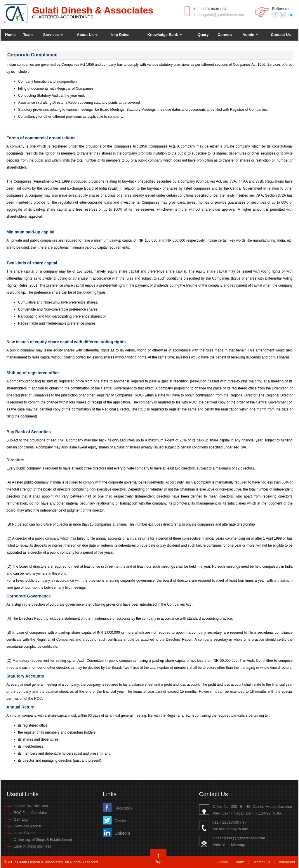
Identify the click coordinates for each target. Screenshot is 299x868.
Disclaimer (286, 862)
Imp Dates (120, 35)
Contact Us (281, 35)
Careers (225, 35)
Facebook (123, 808)
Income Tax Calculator (31, 806)
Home (10, 35)
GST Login (22, 820)
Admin (250, 35)
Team (28, 35)
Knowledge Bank (165, 35)
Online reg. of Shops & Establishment (43, 840)
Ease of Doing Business (32, 846)
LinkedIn (122, 833)
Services (53, 35)
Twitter (120, 821)
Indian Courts (24, 833)
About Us (87, 35)
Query (203, 35)
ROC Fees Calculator (30, 813)
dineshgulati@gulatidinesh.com (219, 15)
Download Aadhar (28, 826)
